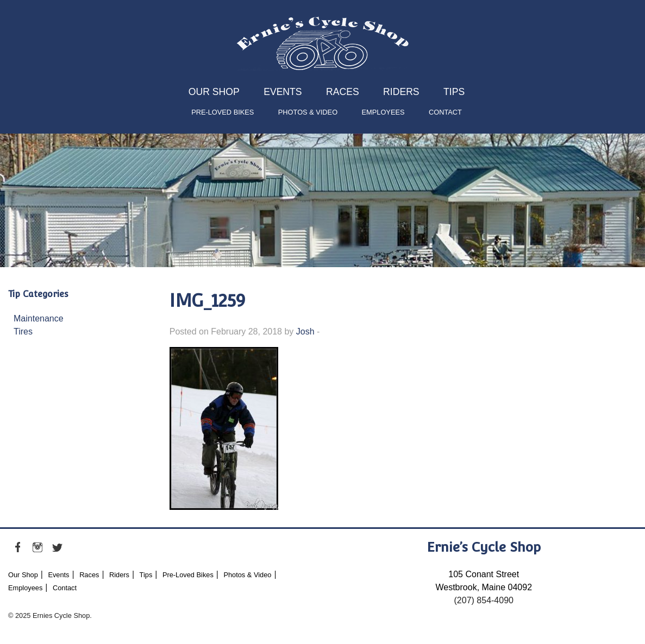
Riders (401, 92)
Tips (454, 92)
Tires (23, 332)
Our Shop (214, 92)
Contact (445, 112)
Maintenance (39, 318)
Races (343, 92)
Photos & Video (308, 112)
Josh (305, 332)
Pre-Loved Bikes (223, 112)
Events (283, 92)
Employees (383, 112)
